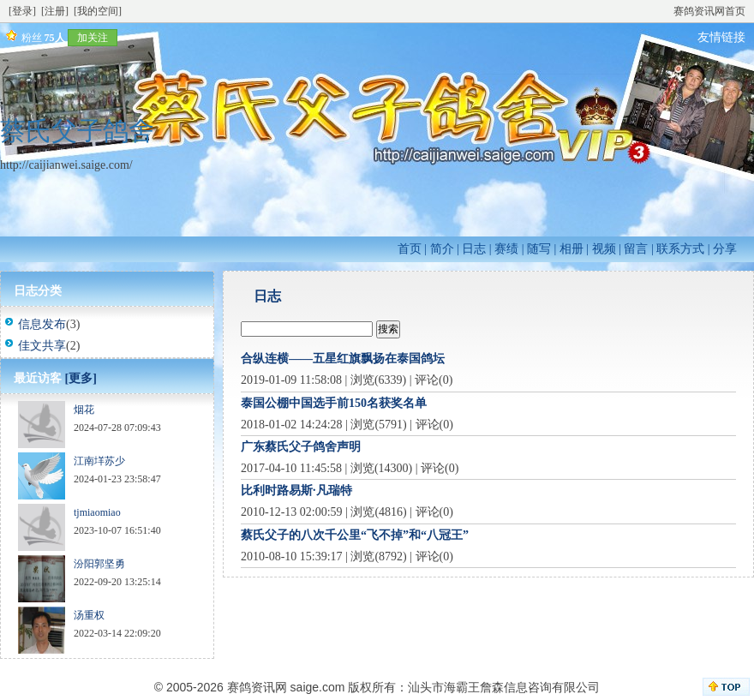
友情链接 (721, 37)
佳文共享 (42, 346)
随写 (539, 249)
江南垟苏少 (99, 461)
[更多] (81, 378)
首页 (410, 249)
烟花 (84, 410)
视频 (604, 249)
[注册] (55, 11)
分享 (725, 249)
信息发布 (42, 324)
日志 (474, 249)
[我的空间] (98, 11)
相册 (571, 249)
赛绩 (506, 249)
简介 (442, 249)
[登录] (22, 11)
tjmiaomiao (97, 512)
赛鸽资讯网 (257, 687)
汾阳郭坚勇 (99, 564)
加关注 (93, 38)
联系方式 (680, 249)
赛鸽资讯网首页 (709, 11)
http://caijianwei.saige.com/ (66, 165)
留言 (636, 249)
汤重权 (89, 615)
